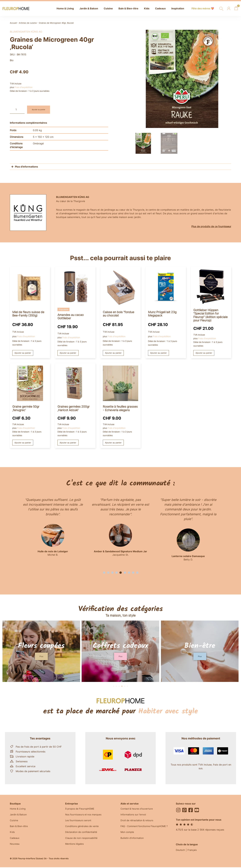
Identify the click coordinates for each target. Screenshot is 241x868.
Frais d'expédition (24, 87)
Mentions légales (75, 846)
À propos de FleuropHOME (81, 809)
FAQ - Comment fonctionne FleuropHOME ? (146, 828)
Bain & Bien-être (19, 828)
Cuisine (14, 822)
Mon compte (128, 834)
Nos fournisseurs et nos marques (84, 816)
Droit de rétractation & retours (138, 822)
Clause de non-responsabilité (82, 840)
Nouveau (15, 846)
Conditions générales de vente (83, 828)
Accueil (13, 23)
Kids (12, 834)
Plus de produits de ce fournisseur (211, 226)
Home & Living (18, 809)
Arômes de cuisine (28, 23)
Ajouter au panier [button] (23, 353)
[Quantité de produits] (17, 110)
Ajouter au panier (40, 110)
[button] (104, 573)
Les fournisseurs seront (79, 822)
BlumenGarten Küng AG (26, 32)
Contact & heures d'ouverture (138, 809)
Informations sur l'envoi (134, 816)
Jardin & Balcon (19, 816)
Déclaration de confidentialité (82, 834)
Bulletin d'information (133, 840)
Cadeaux (15, 840)
